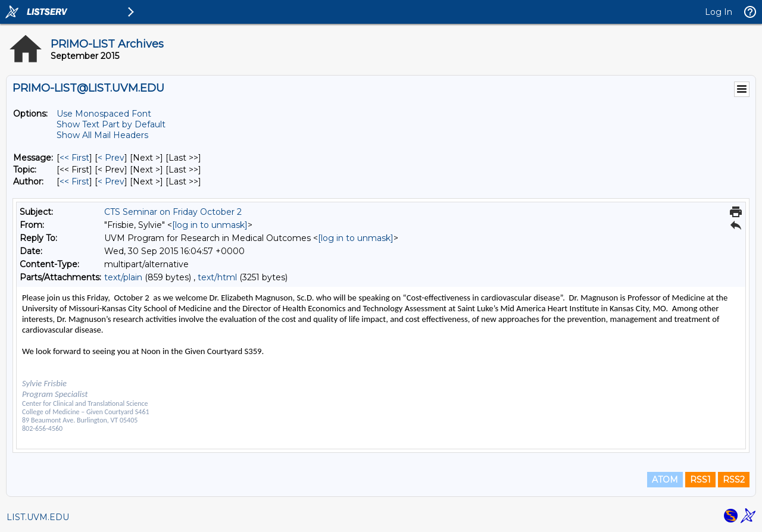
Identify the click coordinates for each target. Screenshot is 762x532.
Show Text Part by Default (111, 124)
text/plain (123, 277)
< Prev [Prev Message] (111, 158)
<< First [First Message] (74, 158)
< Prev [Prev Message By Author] (111, 181)
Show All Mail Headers (102, 135)
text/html (217, 277)
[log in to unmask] (210, 225)
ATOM (665, 480)
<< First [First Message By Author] (74, 181)
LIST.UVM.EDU (38, 517)
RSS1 (700, 480)
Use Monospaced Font (104, 114)
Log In (719, 12)
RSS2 (734, 480)
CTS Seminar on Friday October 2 (173, 212)
